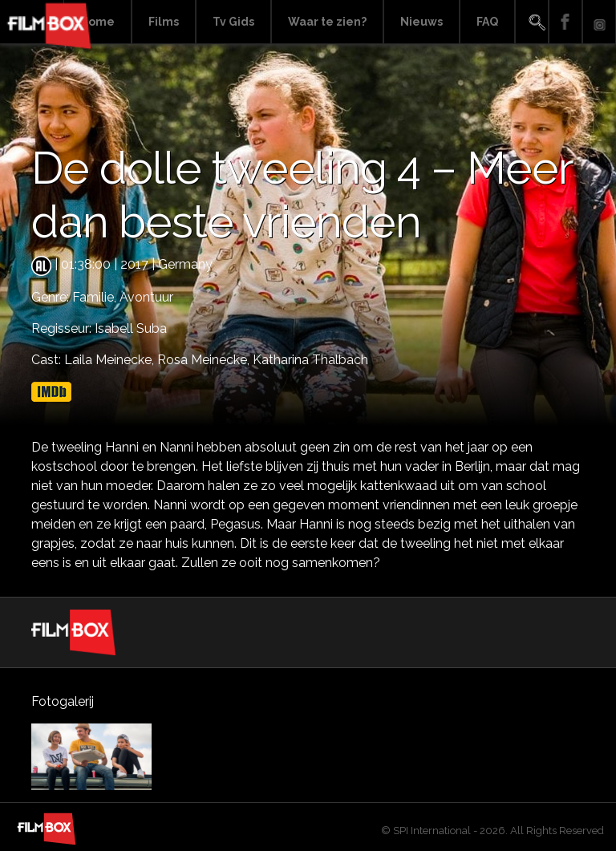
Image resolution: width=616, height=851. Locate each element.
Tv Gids (233, 22)
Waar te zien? (327, 22)
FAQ (487, 22)
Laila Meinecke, (111, 360)
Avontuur (146, 297)
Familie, (96, 297)
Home (97, 22)
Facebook (565, 22)
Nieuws (421, 22)
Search (532, 22)
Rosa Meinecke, (205, 360)
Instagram (599, 22)
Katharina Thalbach (310, 360)
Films (164, 22)
